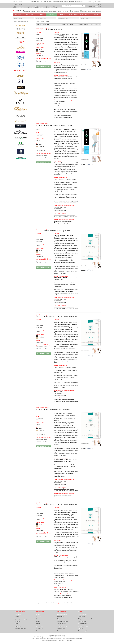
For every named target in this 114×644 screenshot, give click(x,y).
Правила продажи (61, 624)
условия (33, 12)
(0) (87, 69)
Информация (18, 626)
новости (38, 12)
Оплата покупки (82, 621)
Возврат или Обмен (83, 626)
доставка (58, 7)
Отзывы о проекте (61, 631)
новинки (39, 25)
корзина (90, 7)
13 (71, 603)
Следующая (78, 603)
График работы (61, 629)
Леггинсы (30, 15)
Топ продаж (18, 621)
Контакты (17, 631)
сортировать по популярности (68, 25)
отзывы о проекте (96, 12)
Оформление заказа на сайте (86, 619)
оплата (49, 7)
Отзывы (83, 69)
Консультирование (83, 614)
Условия (17, 617)
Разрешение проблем (84, 631)
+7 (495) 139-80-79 (19, 5)
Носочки (63, 15)
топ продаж (66, 12)
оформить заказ (97, 7)
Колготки (18, 15)
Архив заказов (61, 617)
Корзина (59, 619)
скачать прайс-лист (74, 12)
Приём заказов (82, 617)
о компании (27, 12)
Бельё (74, 15)
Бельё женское (40, 629)
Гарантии (80, 629)
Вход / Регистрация (62, 614)
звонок (31, 7)
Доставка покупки (83, 624)
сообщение (41, 7)
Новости (17, 624)
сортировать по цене (83, 25)
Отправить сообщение (20, 629)
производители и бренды (55, 12)
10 (62, 603)
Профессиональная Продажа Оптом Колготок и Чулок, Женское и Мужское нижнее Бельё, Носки (18, 11)
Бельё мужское (40, 626)
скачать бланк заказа (86, 12)
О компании (18, 614)
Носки (96, 15)
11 (65, 603)
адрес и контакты (21, 7)
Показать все (98, 603)
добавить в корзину (43, 67)
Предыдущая (39, 603)
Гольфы (52, 15)
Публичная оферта (62, 626)
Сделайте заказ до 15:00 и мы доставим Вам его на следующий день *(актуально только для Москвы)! (57, 2)
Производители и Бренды (21, 619)
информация (45, 12)
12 (68, 603)
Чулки (41, 15)
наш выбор (46, 25)
